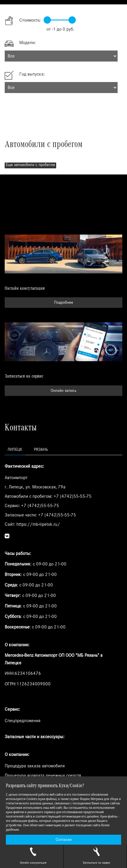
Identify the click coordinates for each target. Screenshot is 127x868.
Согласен (64, 840)
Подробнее (64, 303)
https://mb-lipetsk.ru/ (38, 524)
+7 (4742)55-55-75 (73, 496)
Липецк (15, 450)
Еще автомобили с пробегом (30, 165)
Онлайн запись (63, 391)
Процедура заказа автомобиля (35, 766)
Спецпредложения (23, 721)
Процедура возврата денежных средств (43, 776)
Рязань (41, 450)
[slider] (47, 20)
